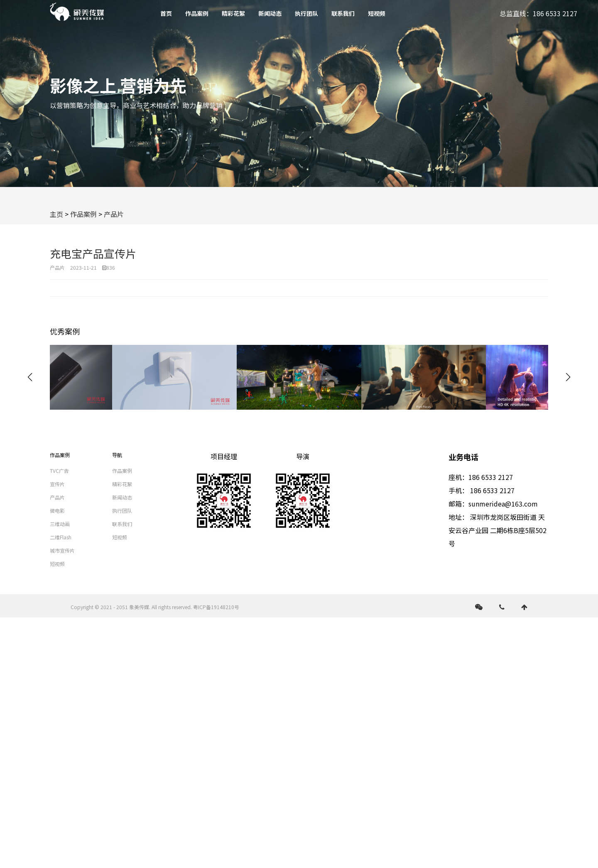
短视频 (377, 13)
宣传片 (57, 484)
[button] (568, 377)
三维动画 (60, 524)
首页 (166, 13)
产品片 (114, 214)
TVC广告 (59, 471)
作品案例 (197, 13)
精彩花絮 (233, 13)
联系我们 (343, 13)
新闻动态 (270, 13)
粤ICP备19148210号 (216, 607)
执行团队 (306, 13)
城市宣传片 (62, 550)
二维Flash (61, 537)
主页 (56, 214)
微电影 (57, 510)
